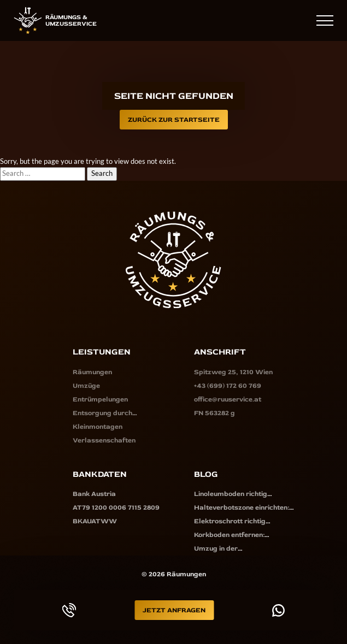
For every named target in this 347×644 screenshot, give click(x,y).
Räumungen (92, 372)
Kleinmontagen (98, 427)
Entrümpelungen (100, 399)
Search (102, 173)
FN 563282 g (214, 413)
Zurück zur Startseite (174, 120)
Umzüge (86, 386)
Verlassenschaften (104, 440)
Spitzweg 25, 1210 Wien (233, 372)
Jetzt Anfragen (174, 610)
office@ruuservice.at (228, 399)
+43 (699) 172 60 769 (272, 20)
